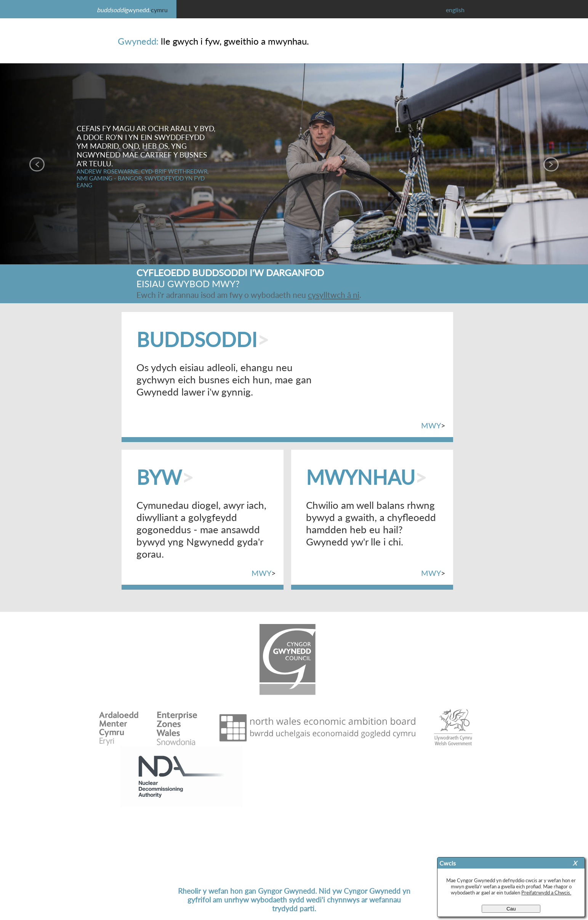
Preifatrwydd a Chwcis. (546, 893)
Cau (511, 909)
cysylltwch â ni (334, 295)
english (455, 10)
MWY (431, 425)
